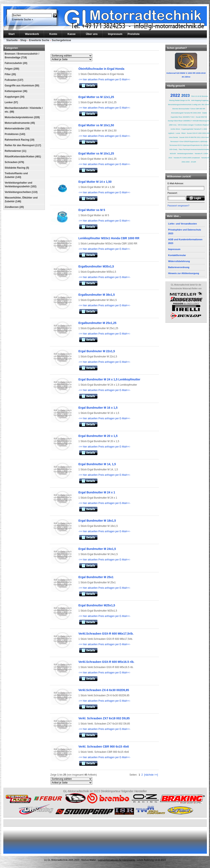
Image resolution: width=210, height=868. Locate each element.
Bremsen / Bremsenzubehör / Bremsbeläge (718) (22, 56)
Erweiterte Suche (39, 40)
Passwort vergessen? (179, 206)
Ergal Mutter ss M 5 (92, 210)
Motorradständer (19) (17, 129)
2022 (175, 95)
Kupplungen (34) (15, 97)
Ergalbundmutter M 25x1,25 (98, 323)
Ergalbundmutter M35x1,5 (96, 266)
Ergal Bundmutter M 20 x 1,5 (98, 436)
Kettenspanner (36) (16, 91)
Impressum (115, 34)
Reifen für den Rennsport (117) (23, 145)
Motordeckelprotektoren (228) (22, 117)
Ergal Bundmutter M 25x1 (96, 577)
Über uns (92, 34)
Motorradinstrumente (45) (20, 123)
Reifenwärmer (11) (16, 151)
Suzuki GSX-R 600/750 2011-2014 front (194, 137)
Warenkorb (32, 34)
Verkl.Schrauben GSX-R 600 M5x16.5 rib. (106, 662)
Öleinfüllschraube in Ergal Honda (101, 69)
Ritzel (183, 133)
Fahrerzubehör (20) (16, 63)
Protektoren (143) (15, 134)
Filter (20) (10, 74)
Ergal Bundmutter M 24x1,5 (97, 549)
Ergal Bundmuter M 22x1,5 (97, 351)
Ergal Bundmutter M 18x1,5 (97, 521)
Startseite (12, 40)
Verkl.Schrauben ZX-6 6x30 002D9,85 (104, 690)
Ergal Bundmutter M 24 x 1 (97, 492)
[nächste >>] (151, 775)
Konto (53, 34)
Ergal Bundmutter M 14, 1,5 (97, 464)
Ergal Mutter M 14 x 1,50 (95, 182)
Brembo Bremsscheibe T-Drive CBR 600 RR (189, 109)
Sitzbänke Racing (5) (17, 168)
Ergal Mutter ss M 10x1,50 (96, 125)
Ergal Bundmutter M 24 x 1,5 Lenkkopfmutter (109, 379)
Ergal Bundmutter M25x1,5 (97, 605)
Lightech (171, 133)
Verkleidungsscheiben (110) (21, 192)
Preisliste (134, 34)
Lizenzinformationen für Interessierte (117, 860)
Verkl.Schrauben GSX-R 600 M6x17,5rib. (106, 634)
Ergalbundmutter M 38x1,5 (97, 295)
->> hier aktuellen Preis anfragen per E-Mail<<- (104, 80)
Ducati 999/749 (201, 117)
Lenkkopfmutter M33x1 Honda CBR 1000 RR (109, 238)
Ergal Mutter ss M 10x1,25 (96, 153)
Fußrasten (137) (14, 80)
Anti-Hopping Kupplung (200, 100)
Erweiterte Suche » (23, 20)
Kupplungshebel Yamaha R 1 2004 (194, 129)
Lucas (178, 133)
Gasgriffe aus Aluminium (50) (22, 86)
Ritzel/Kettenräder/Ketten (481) (23, 157)
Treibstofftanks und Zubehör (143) (16, 175)
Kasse (71, 34)
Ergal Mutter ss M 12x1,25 (96, 97)
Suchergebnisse (61, 40)
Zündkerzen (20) (14, 207)
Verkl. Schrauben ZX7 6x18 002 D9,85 (104, 718)
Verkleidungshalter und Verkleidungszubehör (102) (21, 185)
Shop (23, 40)
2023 (185, 96)
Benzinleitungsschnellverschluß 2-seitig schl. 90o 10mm (189, 105)
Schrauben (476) (14, 162)
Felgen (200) (12, 69)
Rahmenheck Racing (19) (20, 140)
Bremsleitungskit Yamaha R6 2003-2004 (186, 113)
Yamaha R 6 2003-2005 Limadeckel (187, 158)
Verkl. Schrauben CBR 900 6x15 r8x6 (104, 747)
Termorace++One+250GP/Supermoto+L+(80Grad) (189, 142)
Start (12, 34)
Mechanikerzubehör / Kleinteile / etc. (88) (24, 110)
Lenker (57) (11, 102)
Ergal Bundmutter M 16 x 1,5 (98, 408)
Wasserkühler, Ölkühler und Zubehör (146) (21, 200)
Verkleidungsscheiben (185, 154)
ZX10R (193, 162)
